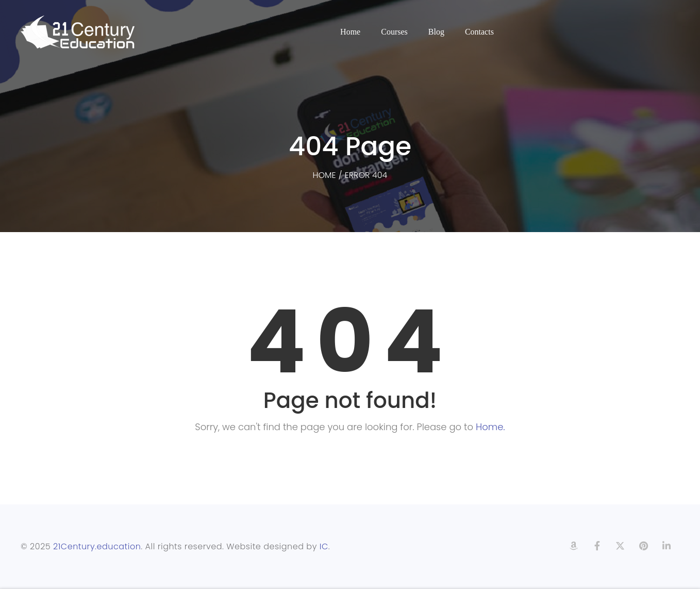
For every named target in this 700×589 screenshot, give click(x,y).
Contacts (479, 32)
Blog (436, 32)
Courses (394, 32)
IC (324, 546)
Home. (490, 427)
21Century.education (97, 546)
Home (350, 32)
